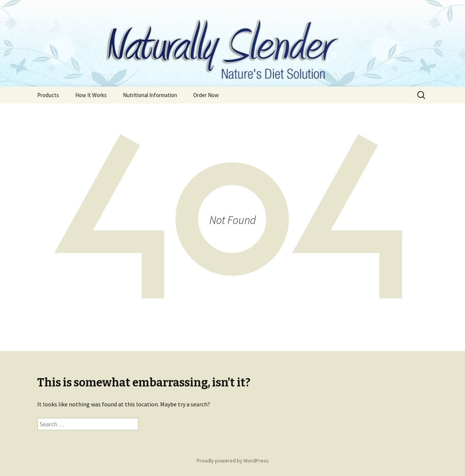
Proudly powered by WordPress (233, 461)
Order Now (206, 95)
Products (48, 95)
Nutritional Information (150, 95)
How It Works (91, 95)
